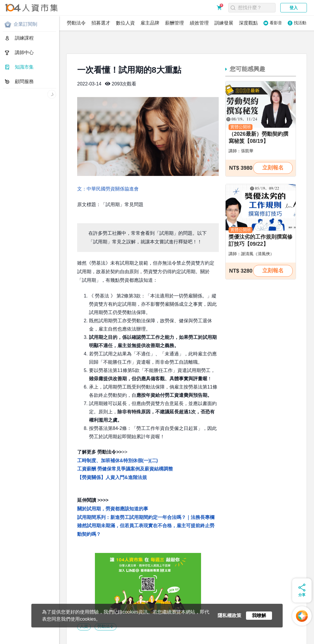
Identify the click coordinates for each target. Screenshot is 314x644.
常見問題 (102, 635)
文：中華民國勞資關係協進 (106, 169)
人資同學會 (50, 640)
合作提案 (122, 635)
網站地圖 (161, 635)
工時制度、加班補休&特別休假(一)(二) (118, 440)
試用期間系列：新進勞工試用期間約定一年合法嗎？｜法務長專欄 (146, 497)
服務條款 (62, 635)
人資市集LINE (19, 640)
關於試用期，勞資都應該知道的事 (113, 489)
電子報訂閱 (183, 635)
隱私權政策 (41, 635)
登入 (294, 8)
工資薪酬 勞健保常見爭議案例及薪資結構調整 (125, 449)
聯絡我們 (142, 635)
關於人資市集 (15, 635)
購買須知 (82, 635)
